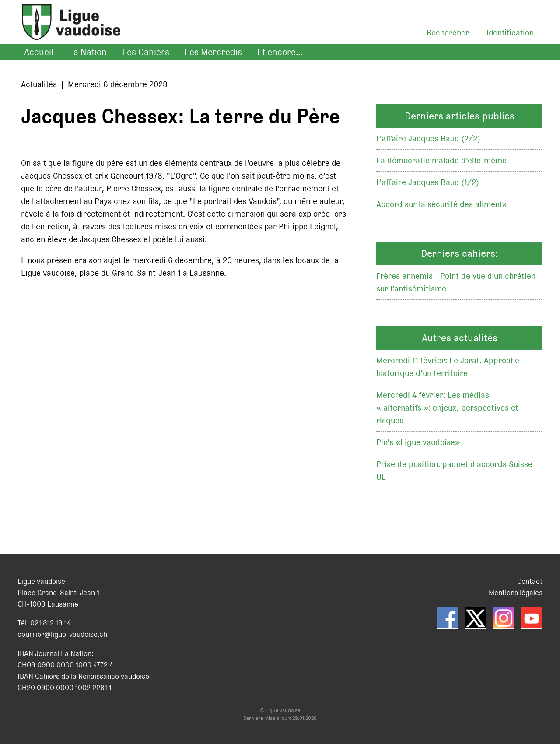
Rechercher (448, 33)
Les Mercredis (213, 52)
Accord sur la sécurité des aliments (441, 204)
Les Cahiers (146, 52)
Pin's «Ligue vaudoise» (418, 442)
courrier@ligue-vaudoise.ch (62, 634)
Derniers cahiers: (460, 253)
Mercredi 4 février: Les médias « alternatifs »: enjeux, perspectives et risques (447, 408)
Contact (530, 581)
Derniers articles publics (460, 116)
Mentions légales (516, 593)
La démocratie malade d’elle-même (441, 160)
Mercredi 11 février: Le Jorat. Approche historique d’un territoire (448, 367)
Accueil (39, 52)
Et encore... (280, 52)
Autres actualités (460, 338)
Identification (510, 33)
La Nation (88, 52)
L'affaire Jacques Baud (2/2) (428, 139)
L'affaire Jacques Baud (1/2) (427, 182)
